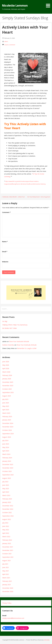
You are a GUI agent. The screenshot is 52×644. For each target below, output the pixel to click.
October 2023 (7, 471)
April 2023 (6, 492)
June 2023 (6, 485)
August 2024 (7, 437)
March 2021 (6, 578)
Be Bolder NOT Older (10, 328)
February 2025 (7, 417)
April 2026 (6, 368)
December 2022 (8, 506)
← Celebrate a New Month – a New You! (13, 197)
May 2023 (6, 489)
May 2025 (6, 406)
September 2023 (8, 475)
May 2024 (6, 447)
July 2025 (5, 399)
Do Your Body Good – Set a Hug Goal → (39, 197)
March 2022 (6, 537)
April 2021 (6, 574)
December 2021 (8, 547)
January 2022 (7, 543)
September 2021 (8, 557)
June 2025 (6, 403)
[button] (49, 4)
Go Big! (5, 321)
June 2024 (6, 444)
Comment (6, 212)
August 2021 (7, 561)
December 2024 (8, 423)
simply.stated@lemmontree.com (13, 618)
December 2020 (8, 588)
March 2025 (6, 413)
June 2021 (6, 567)
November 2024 (8, 427)
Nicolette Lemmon (15, 5)
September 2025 (8, 392)
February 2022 (7, 540)
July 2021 (5, 564)
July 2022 (5, 523)
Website (5, 262)
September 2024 (8, 434)
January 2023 (7, 502)
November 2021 (8, 550)
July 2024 (5, 440)
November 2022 (8, 509)
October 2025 (7, 389)
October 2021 (7, 554)
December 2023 (8, 464)
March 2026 (6, 372)
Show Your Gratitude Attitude (19, 341)
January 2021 (7, 585)
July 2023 (5, 482)
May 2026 (6, 365)
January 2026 (7, 379)
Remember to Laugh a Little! (27, 348)
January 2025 (7, 420)
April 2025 (6, 410)
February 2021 (7, 581)
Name (5, 242)
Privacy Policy (7, 603)
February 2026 (7, 375)
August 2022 (7, 519)
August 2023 (7, 478)
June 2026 (6, 362)
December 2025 (8, 382)
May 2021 (6, 571)
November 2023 (8, 468)
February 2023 (7, 499)
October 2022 (7, 512)
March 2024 (6, 454)
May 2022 (6, 530)
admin (6, 41)
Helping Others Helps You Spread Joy (15, 325)
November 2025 (8, 386)
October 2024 (7, 430)
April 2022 (6, 533)
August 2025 (7, 396)
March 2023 (6, 495)
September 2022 (8, 516)
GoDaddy (47, 640)
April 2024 (6, 451)
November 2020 (8, 591)
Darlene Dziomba (8, 345)
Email (5, 252)
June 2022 (6, 526)
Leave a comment (10, 45)
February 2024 (7, 458)
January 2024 (7, 461)
